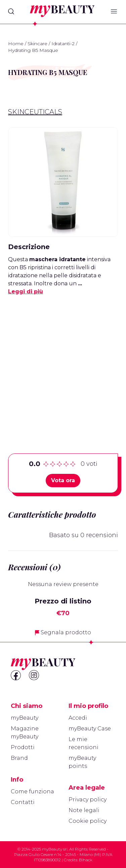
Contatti (23, 802)
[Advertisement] (63, 364)
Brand (19, 758)
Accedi (78, 718)
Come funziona (32, 791)
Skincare (37, 44)
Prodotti (23, 747)
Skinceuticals (35, 112)
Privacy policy (88, 800)
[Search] (11, 11)
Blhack (86, 860)
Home (16, 44)
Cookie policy (88, 821)
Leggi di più (26, 292)
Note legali (84, 810)
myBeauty (25, 718)
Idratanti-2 (63, 44)
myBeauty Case (90, 729)
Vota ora (63, 480)
